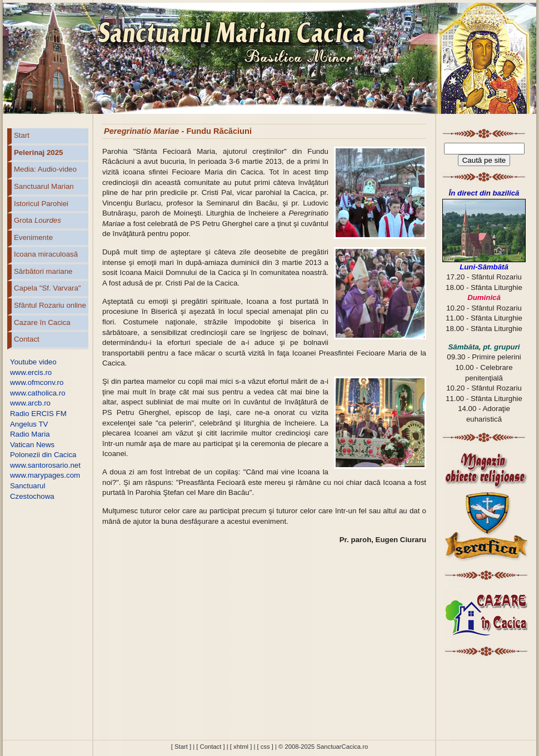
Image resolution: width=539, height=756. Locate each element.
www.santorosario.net (45, 465)
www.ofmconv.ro (37, 382)
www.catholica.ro (38, 393)
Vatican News (32, 445)
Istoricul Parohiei (41, 204)
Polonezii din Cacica (43, 455)
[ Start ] (181, 747)
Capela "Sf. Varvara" (48, 288)
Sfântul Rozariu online (50, 305)
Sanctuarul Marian (44, 186)
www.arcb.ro (30, 403)
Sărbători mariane (43, 271)
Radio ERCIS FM (38, 414)
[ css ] (265, 747)
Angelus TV (29, 424)
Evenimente (33, 237)
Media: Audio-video (45, 169)
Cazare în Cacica (42, 322)
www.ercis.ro (31, 372)
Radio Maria (30, 434)
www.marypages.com (45, 475)
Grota (38, 220)
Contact (27, 339)
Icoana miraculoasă (46, 254)
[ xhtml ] (241, 747)
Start (22, 135)
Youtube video (33, 362)
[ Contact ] (210, 747)
